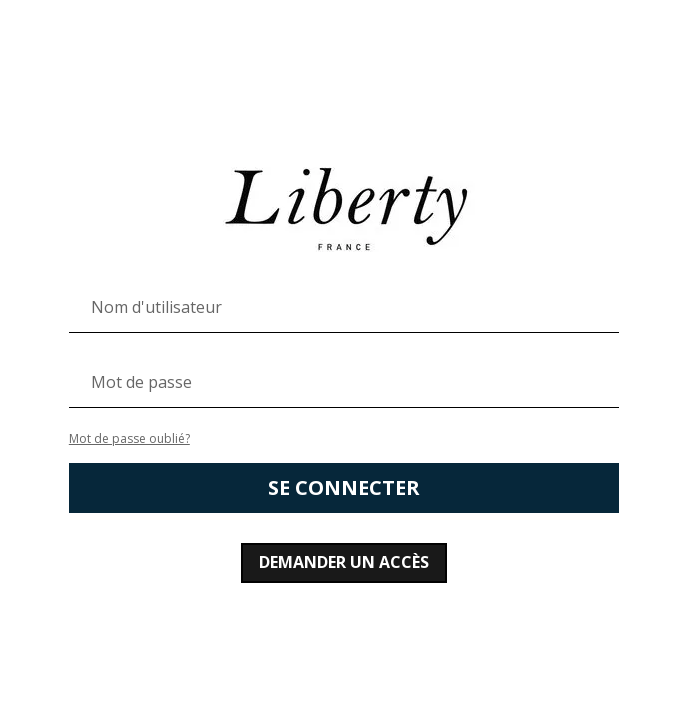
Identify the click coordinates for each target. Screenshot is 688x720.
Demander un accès (344, 562)
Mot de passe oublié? (129, 438)
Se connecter (344, 487)
